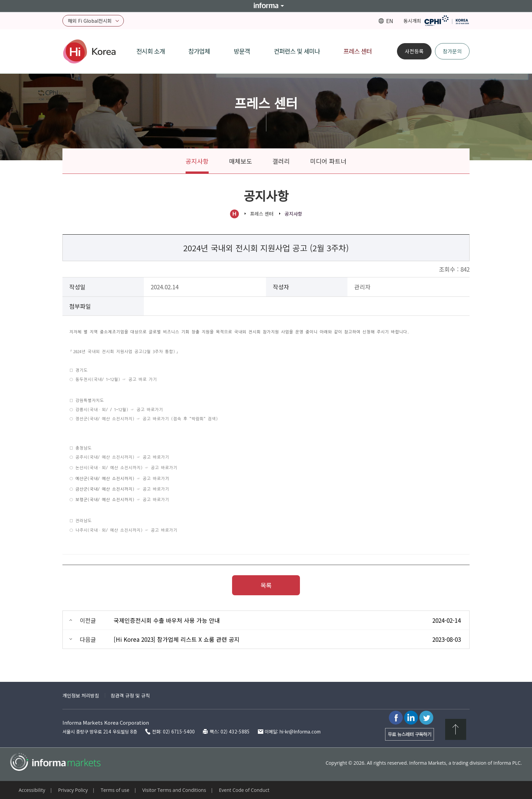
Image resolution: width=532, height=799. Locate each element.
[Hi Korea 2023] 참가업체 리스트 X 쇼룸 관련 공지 (177, 639)
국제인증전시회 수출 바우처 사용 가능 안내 (167, 620)
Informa (266, 6)
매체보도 (241, 161)
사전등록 (414, 51)
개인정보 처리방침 (81, 695)
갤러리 (281, 161)
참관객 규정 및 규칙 (130, 695)
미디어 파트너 (328, 161)
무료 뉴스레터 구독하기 (410, 734)
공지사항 (197, 161)
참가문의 (452, 51)
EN (390, 21)
